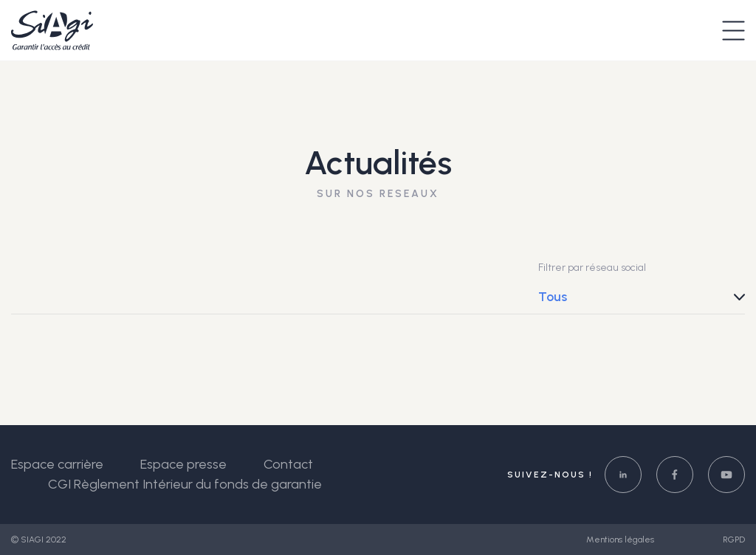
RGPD (734, 540)
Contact (288, 464)
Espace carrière (57, 464)
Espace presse (183, 464)
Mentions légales (621, 540)
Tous (553, 296)
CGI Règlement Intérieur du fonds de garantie (185, 484)
